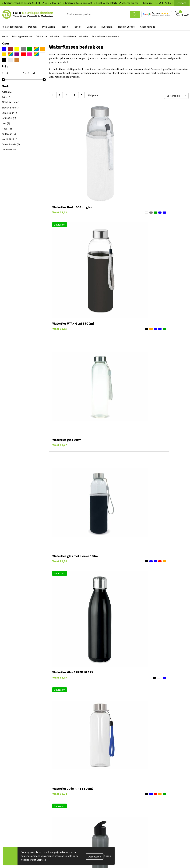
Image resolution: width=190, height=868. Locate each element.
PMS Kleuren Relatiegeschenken (70, 799)
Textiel (77, 27)
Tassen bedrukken (109, 784)
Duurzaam (107, 27)
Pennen (32, 27)
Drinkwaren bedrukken (48, 36)
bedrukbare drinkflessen (123, 743)
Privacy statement (155, 799)
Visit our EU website (156, 813)
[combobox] (97, 14)
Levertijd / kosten (62, 784)
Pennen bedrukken (109, 779)
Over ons (181, 3)
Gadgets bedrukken (109, 794)
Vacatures (151, 784)
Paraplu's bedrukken (110, 808)
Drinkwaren (48, 27)
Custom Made (148, 27)
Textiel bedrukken (109, 804)
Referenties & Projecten (158, 794)
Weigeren (108, 856)
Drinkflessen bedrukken (76, 36)
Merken (103, 813)
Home (5, 36)
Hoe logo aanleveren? (65, 804)
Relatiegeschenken (22, 36)
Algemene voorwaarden (158, 808)
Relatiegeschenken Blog (159, 789)
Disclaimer (151, 804)
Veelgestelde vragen (64, 779)
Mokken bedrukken (109, 799)
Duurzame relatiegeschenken (115, 789)
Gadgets (91, 27)
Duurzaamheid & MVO (64, 813)
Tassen (64, 27)
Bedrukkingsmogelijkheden (68, 794)
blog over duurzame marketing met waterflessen (121, 753)
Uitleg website (61, 789)
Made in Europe (126, 27)
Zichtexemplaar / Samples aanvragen (73, 808)
